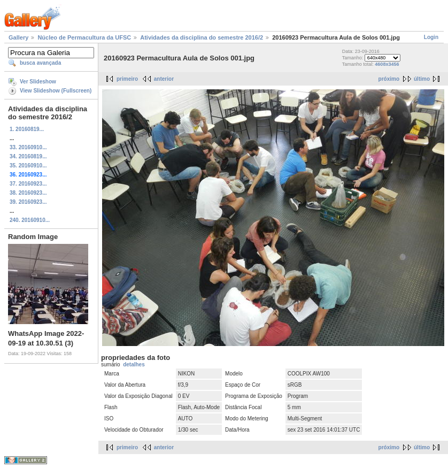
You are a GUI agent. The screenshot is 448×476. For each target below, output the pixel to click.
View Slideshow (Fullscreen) (56, 91)
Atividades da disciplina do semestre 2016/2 (202, 37)
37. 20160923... (28, 184)
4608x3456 (387, 64)
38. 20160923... (28, 193)
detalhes (134, 364)
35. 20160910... (28, 166)
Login (431, 37)
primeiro (127, 79)
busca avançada (40, 63)
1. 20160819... (27, 129)
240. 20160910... (30, 220)
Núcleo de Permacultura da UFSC (84, 37)
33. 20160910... (28, 147)
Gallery (18, 37)
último (422, 79)
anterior (164, 79)
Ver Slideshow (38, 82)
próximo (389, 79)
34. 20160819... (28, 156)
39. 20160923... (28, 202)
